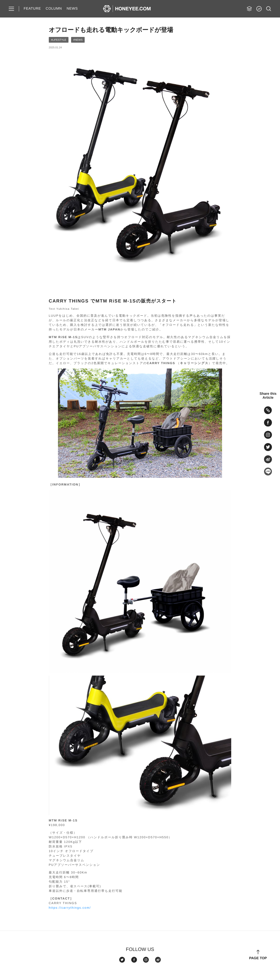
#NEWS (78, 40)
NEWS (72, 9)
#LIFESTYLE (59, 40)
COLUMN (54, 9)
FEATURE (32, 9)
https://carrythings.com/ (70, 908)
